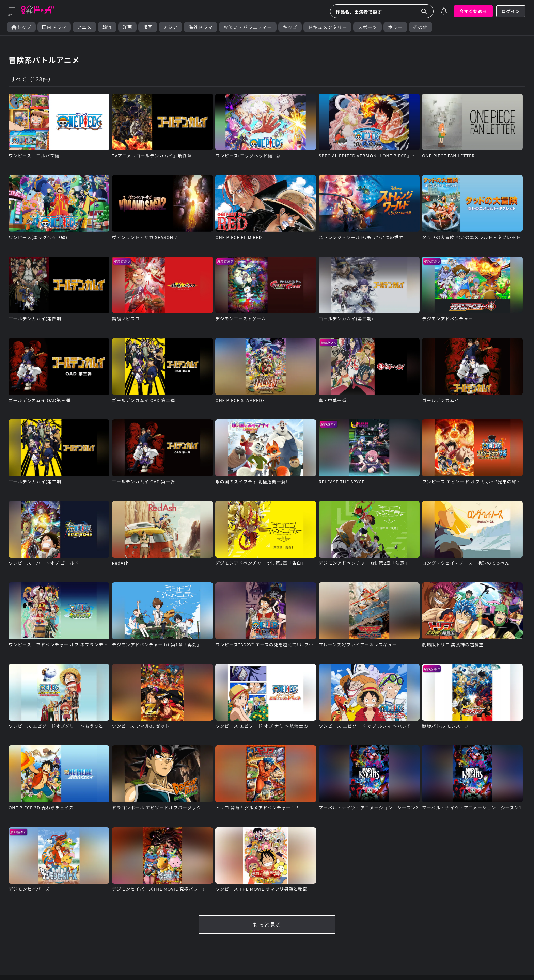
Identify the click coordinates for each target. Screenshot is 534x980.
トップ (21, 27)
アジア (170, 27)
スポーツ (367, 27)
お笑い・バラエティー (248, 27)
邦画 (148, 27)
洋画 (128, 27)
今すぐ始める (473, 11)
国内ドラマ (54, 27)
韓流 (107, 27)
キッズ (290, 27)
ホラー (395, 27)
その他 (420, 27)
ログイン (511, 11)
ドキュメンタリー (327, 27)
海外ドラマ (201, 27)
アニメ (84, 27)
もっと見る (267, 925)
